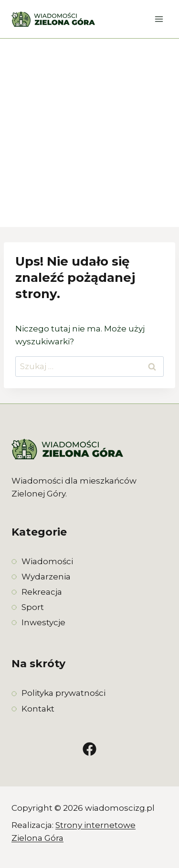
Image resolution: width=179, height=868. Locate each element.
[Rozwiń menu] (159, 19)
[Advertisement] (89, 133)
